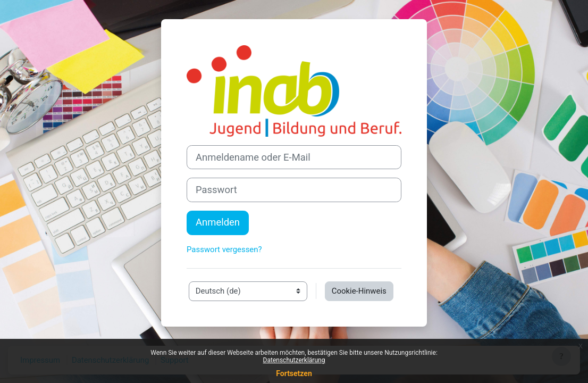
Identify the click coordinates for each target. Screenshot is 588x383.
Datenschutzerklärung (294, 360)
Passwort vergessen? (224, 249)
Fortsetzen (294, 373)
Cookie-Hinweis (359, 291)
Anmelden (218, 222)
